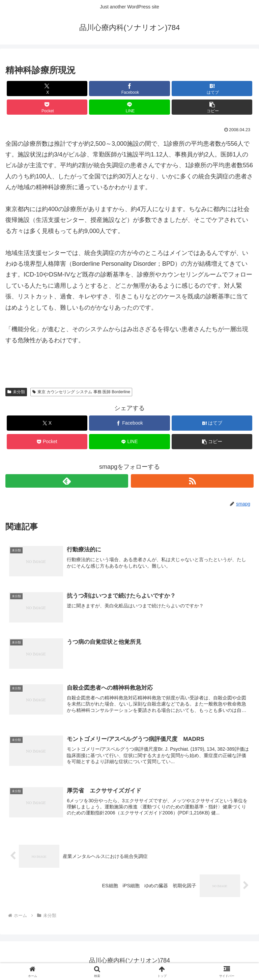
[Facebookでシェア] (129, 89)
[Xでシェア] (47, 89)
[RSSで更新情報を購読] (192, 481)
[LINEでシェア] (129, 107)
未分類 (16, 392)
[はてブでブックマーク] (212, 89)
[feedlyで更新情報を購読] (67, 481)
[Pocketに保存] (47, 107)
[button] (212, 107)
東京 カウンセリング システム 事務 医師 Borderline (81, 392)
